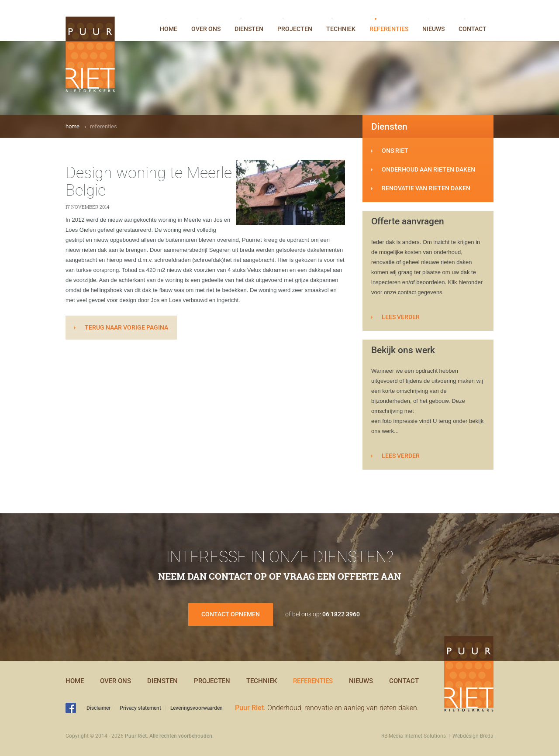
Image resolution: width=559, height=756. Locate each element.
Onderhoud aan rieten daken (428, 169)
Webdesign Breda (473, 736)
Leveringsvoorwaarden (197, 708)
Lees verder (401, 317)
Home (169, 25)
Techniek (341, 25)
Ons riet (395, 151)
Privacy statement (140, 708)
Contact (473, 25)
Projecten (295, 25)
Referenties (389, 25)
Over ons (206, 25)
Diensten (249, 25)
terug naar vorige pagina (126, 327)
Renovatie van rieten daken (426, 188)
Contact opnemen (231, 614)
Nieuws (433, 25)
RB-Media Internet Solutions (414, 736)
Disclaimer (98, 708)
